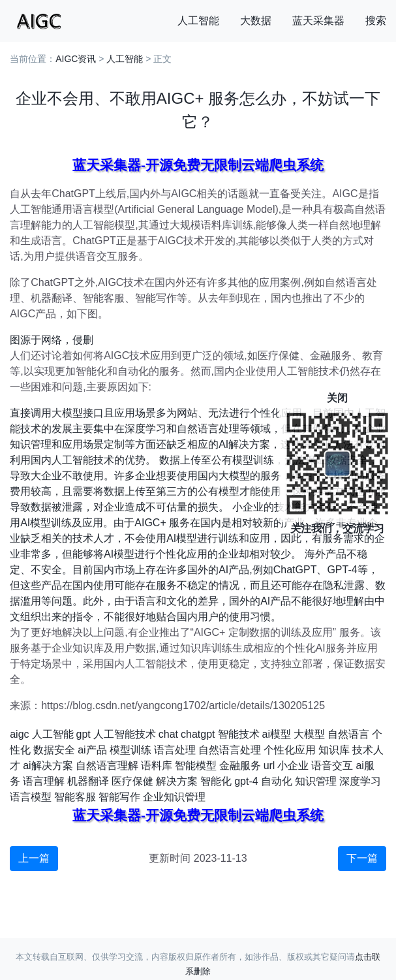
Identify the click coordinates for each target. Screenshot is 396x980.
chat (168, 734)
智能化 (216, 781)
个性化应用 (290, 750)
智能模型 (196, 766)
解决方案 (177, 781)
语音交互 (332, 766)
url (269, 766)
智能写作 (119, 797)
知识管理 (316, 781)
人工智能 (198, 21)
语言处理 (175, 750)
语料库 (157, 766)
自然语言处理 (230, 750)
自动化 (277, 781)
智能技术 (239, 734)
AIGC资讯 (76, 59)
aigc (19, 734)
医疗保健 (132, 781)
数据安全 (54, 750)
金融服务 (240, 766)
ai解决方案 (48, 766)
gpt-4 (246, 781)
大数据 (256, 21)
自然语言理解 (107, 766)
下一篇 (362, 858)
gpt (84, 734)
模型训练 (130, 750)
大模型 (309, 734)
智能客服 (75, 797)
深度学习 (360, 781)
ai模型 (277, 734)
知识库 (334, 750)
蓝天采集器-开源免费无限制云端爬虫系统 (198, 165)
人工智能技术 (125, 734)
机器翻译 (88, 781)
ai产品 (92, 750)
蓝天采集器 (318, 21)
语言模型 (31, 797)
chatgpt (198, 734)
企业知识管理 (174, 797)
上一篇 (34, 858)
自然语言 (348, 734)
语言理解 (44, 781)
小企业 (293, 766)
